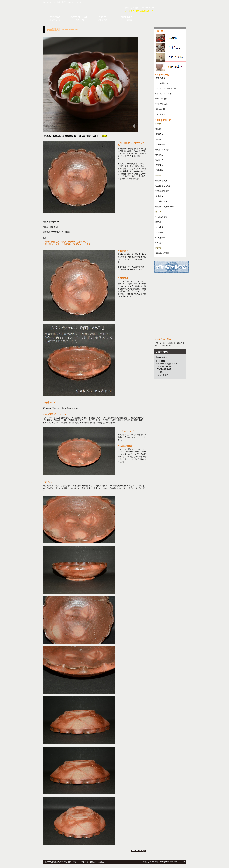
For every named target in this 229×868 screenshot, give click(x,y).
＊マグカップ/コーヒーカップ (166, 88)
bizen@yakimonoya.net (165, 372)
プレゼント (172, 267)
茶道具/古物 (171, 67)
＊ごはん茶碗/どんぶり (163, 83)
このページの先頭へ (139, 851)
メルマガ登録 (170, 280)
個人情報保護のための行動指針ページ (61, 862)
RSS (170, 291)
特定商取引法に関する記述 (92, 862)
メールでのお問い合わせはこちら (139, 11)
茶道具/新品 (171, 57)
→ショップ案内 (162, 375)
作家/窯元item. (171, 48)
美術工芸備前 (80, 9)
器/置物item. (171, 38)
